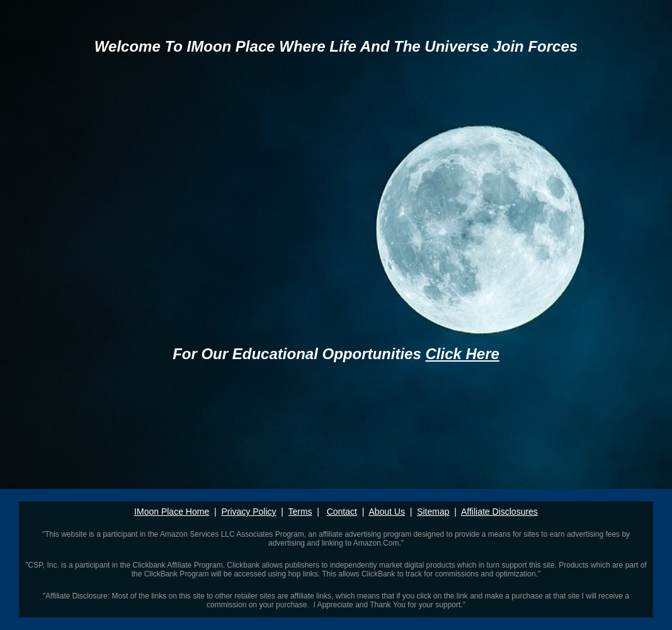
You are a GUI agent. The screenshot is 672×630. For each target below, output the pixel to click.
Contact (342, 512)
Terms (300, 512)
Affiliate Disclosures (499, 512)
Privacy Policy (248, 512)
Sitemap (433, 512)
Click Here (462, 354)
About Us (387, 512)
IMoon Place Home (172, 512)
